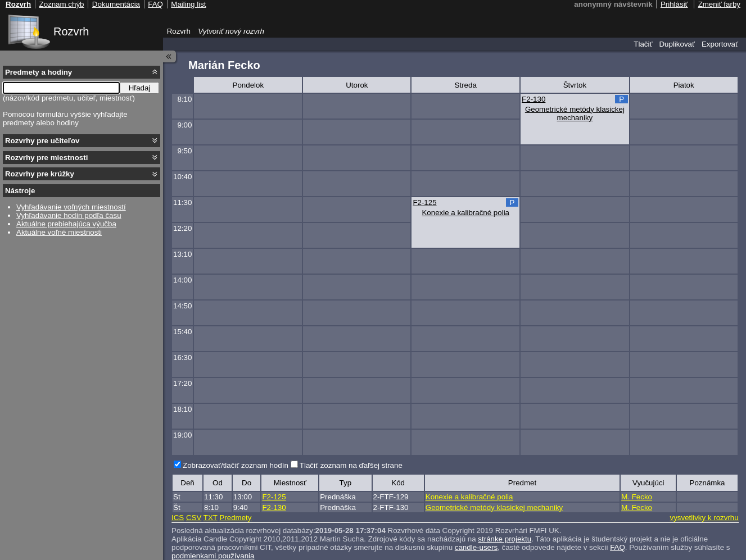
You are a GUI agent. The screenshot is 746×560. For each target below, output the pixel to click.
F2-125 (424, 202)
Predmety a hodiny (39, 72)
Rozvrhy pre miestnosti (46, 158)
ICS (178, 518)
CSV (194, 518)
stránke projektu (505, 539)
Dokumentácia (116, 4)
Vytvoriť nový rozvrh (231, 31)
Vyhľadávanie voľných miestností (71, 207)
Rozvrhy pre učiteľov (42, 141)
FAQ (618, 547)
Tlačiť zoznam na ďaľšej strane (351, 465)
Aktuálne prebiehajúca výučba (66, 224)
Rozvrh (71, 31)
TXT (211, 518)
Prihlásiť (674, 4)
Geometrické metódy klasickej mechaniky (575, 113)
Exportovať (720, 44)
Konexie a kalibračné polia (465, 213)
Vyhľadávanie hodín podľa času (69, 215)
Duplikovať (677, 44)
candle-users (476, 547)
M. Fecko (637, 497)
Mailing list (188, 4)
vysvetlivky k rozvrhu (704, 518)
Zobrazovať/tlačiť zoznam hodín (236, 465)
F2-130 (533, 99)
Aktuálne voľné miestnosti (59, 232)
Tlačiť (643, 44)
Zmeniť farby (719, 4)
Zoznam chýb (61, 4)
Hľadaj (140, 88)
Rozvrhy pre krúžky (40, 174)
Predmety (235, 518)
